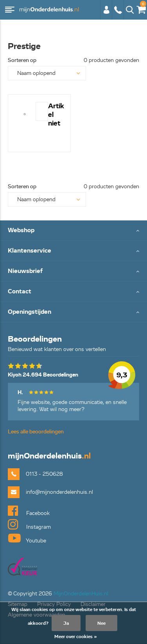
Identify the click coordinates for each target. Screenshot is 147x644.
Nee (101, 623)
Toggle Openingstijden (73, 312)
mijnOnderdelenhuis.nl (49, 10)
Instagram (29, 524)
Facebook (29, 511)
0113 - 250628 (118, 10)
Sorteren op (22, 60)
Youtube (27, 538)
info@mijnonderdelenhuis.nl (59, 492)
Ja (66, 623)
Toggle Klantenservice (73, 251)
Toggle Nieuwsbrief (73, 272)
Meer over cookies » (76, 636)
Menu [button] (10, 10)
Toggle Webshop (73, 231)
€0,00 (141, 8)
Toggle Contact (73, 292)
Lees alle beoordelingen (36, 432)
